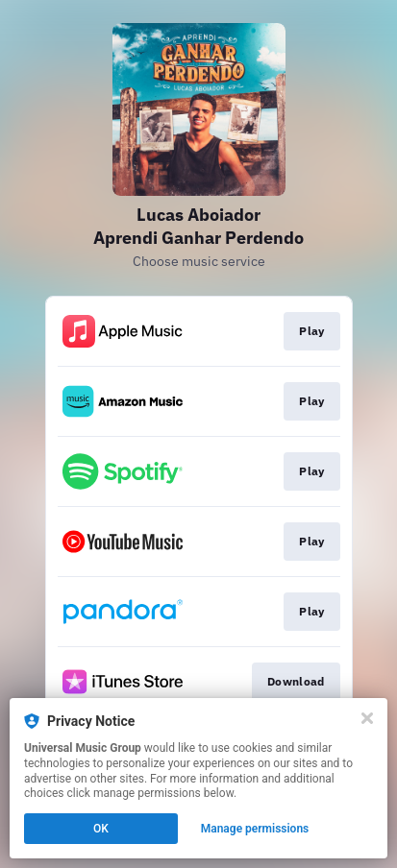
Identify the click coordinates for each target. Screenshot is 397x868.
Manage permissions (255, 829)
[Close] (367, 718)
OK (101, 829)
